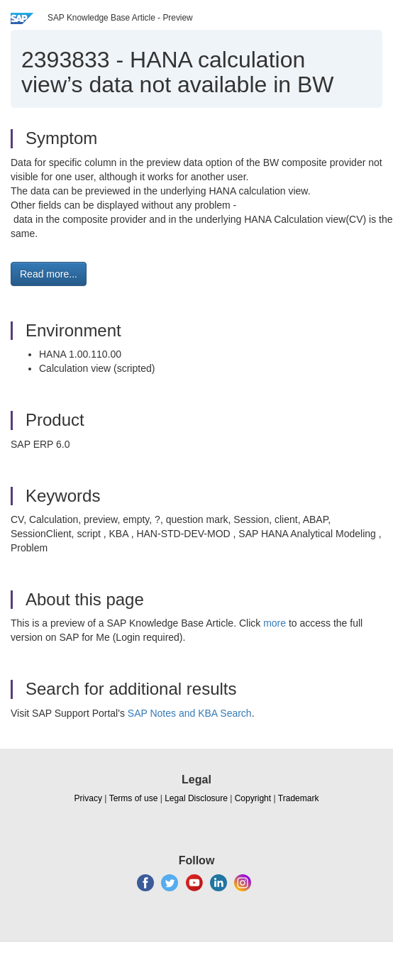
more (275, 623)
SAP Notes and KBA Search (190, 713)
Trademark (299, 798)
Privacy (88, 798)
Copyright (253, 798)
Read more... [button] (49, 274)
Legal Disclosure (196, 798)
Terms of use (134, 798)
